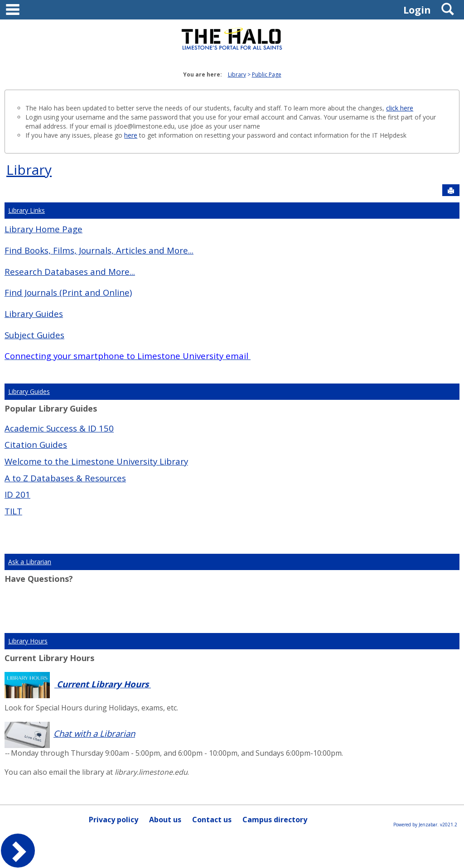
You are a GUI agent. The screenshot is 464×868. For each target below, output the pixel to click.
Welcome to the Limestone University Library (96, 461)
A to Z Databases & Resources (65, 478)
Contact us (212, 820)
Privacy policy (114, 820)
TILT (13, 511)
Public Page (267, 74)
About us (165, 820)
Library (237, 74)
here (131, 135)
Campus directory (275, 820)
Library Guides (34, 314)
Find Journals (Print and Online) (68, 292)
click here (400, 108)
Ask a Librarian (30, 562)
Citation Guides (36, 444)
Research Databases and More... (70, 271)
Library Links (27, 210)
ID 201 (17, 494)
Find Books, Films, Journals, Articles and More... (99, 250)
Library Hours (28, 641)
